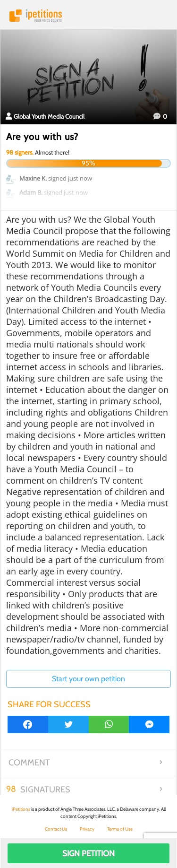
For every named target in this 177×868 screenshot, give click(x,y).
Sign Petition (88, 853)
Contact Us (56, 829)
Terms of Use (120, 829)
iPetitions (88, 16)
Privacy (87, 829)
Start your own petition (88, 679)
